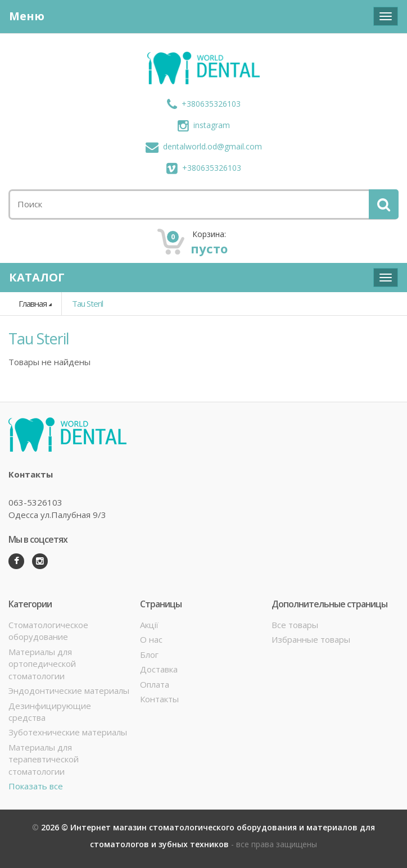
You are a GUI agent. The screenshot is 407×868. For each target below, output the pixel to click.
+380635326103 (204, 104)
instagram (204, 125)
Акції (149, 625)
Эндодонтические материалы (69, 690)
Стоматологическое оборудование (48, 631)
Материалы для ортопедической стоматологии (42, 664)
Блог (149, 655)
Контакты (159, 699)
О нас (151, 639)
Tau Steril (87, 303)
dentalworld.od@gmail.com (204, 146)
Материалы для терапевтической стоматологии (44, 759)
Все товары (295, 625)
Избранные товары (311, 639)
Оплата (155, 684)
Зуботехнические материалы (68, 732)
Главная (33, 303)
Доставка (159, 669)
